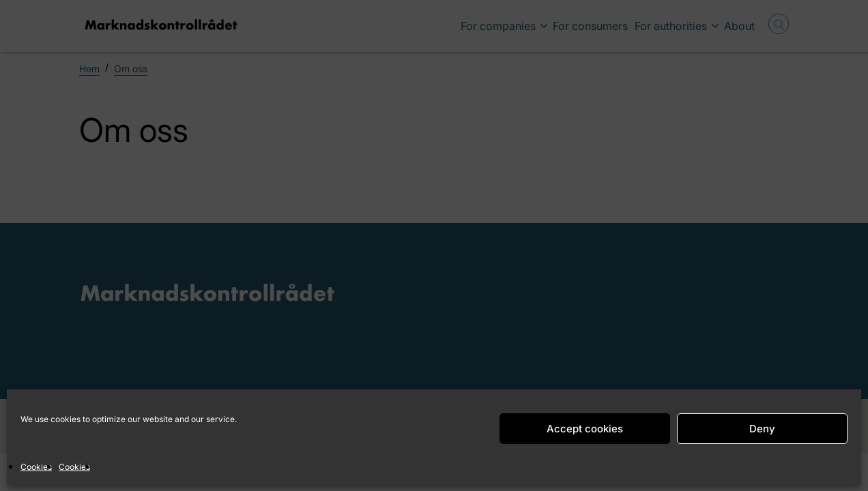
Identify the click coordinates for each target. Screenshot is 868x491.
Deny (762, 429)
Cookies (36, 467)
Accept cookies (585, 429)
